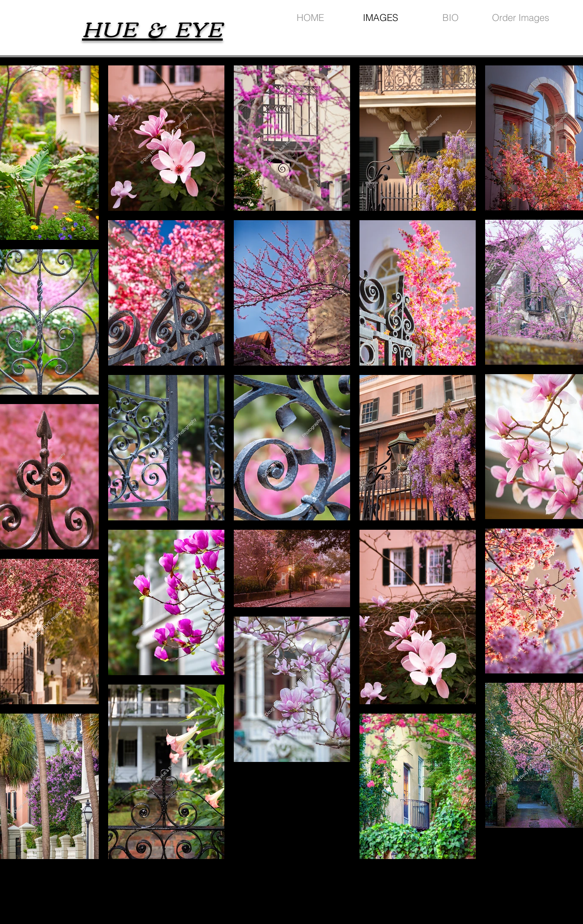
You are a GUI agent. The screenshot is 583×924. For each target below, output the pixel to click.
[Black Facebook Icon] (520, 889)
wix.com (354, 894)
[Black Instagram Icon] (535, 889)
